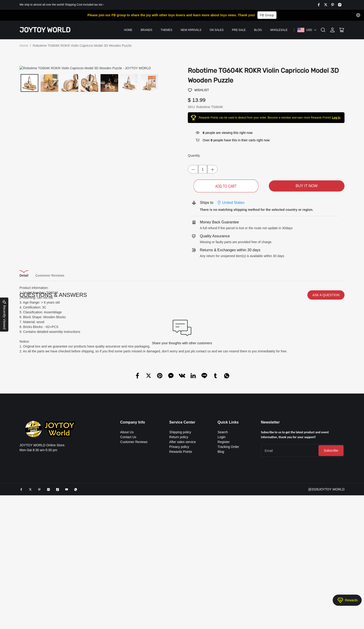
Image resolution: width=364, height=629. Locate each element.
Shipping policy (180, 510)
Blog (258, 30)
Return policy (179, 515)
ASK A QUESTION (326, 373)
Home (128, 30)
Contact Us (128, 515)
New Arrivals (191, 30)
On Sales (217, 30)
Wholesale (279, 30)
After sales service (182, 520)
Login (221, 515)
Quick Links (228, 500)
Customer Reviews (134, 520)
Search (223, 510)
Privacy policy (179, 524)
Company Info (133, 500)
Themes (166, 30)
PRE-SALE (239, 30)
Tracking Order (228, 524)
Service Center (182, 500)
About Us (127, 510)
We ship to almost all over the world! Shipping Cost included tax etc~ (62, 5)
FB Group (267, 15)
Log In (336, 118)
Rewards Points (181, 529)
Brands (146, 30)
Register (224, 520)
